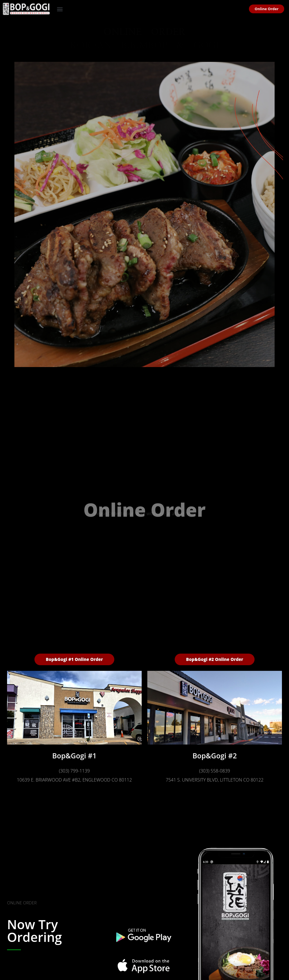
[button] (60, 9)
